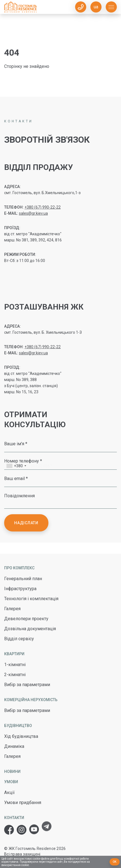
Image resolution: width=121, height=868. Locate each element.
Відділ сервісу (19, 639)
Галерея (12, 609)
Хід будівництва (21, 736)
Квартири (14, 654)
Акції (9, 792)
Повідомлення (19, 496)
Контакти (14, 818)
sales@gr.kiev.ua (33, 213)
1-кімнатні (15, 665)
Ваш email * (16, 478)
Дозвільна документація (30, 629)
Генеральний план (23, 579)
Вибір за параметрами (27, 685)
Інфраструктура (20, 589)
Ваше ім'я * (16, 444)
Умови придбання (23, 803)
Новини (12, 771)
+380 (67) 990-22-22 (43, 207)
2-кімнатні (15, 675)
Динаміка (14, 746)
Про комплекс (19, 568)
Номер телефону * (23, 461)
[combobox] (16, 467)
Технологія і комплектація (31, 599)
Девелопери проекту (26, 619)
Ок (115, 862)
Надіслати (26, 523)
